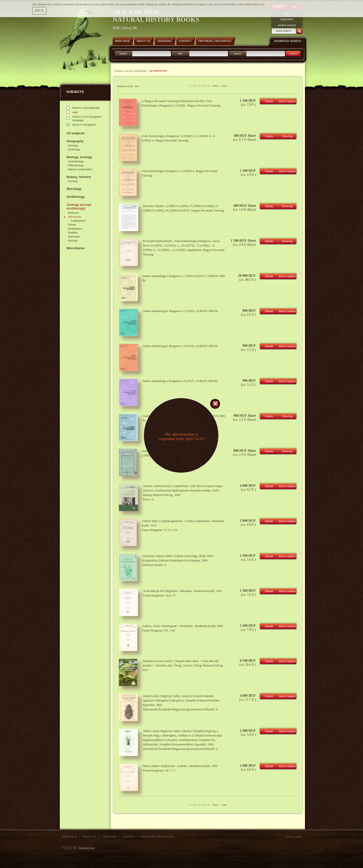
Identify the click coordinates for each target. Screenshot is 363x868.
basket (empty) (287, 25)
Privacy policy (295, 837)
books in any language (86, 108)
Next (215, 86)
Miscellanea (76, 248)
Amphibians (75, 229)
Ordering (287, 136)
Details (269, 101)
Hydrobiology (76, 161)
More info (259, 4)
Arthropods (75, 217)
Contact (129, 837)
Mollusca (73, 213)
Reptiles (73, 233)
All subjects (76, 133)
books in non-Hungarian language (87, 118)
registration (287, 19)
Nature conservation (80, 169)
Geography (75, 141)
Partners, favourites (157, 837)
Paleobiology (76, 165)
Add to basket (287, 101)
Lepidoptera (78, 221)
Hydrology (74, 149)
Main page (70, 837)
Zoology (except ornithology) (79, 207)
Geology (73, 145)
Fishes (72, 225)
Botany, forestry (79, 177)
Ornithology (76, 197)
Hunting (73, 241)
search (293, 54)
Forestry (73, 181)
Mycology (74, 189)
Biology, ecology (79, 157)
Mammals (74, 237)
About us (90, 837)
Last (224, 86)
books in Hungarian (84, 125)
